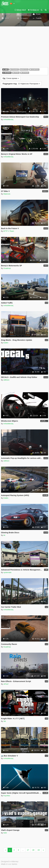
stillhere (6, 380)
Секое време (11, 78)
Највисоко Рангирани (21, 84)
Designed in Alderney (10, 861)
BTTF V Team (9, 231)
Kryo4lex (7, 796)
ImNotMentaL (9, 119)
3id (5, 721)
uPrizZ (6, 684)
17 (28, 850)
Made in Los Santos (9, 864)
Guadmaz (7, 268)
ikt (4, 535)
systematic (8, 572)
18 (33, 850)
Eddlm (6, 343)
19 (39, 850)
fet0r (5, 833)
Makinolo (7, 194)
